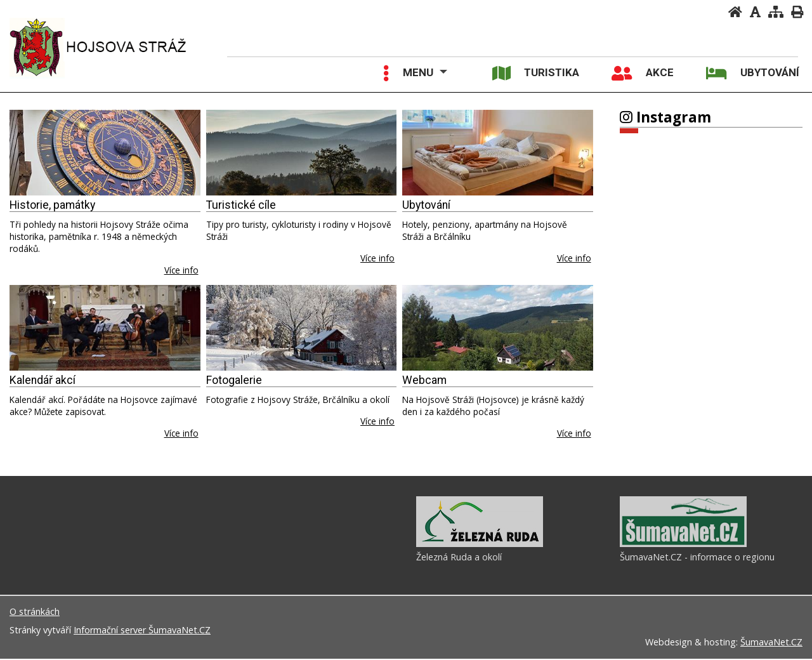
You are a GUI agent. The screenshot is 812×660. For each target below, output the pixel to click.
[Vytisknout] (797, 12)
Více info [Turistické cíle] (377, 258)
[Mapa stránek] (776, 12)
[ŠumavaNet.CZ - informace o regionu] (683, 546)
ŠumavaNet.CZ (771, 643)
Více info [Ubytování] (574, 258)
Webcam (424, 380)
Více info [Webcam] (574, 433)
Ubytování (426, 205)
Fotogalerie (234, 380)
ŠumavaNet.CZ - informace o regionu (697, 559)
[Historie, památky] (105, 153)
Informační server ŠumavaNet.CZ (142, 631)
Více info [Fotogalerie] (377, 421)
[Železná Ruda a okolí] (480, 546)
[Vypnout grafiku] (755, 12)
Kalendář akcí (43, 380)
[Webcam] (498, 328)
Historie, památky (52, 205)
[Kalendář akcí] (105, 328)
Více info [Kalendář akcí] (181, 433)
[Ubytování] (498, 153)
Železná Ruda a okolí (459, 559)
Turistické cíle (241, 205)
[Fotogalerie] (302, 328)
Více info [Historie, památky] (181, 270)
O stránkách (35, 613)
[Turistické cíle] (302, 153)
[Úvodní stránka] (735, 12)
